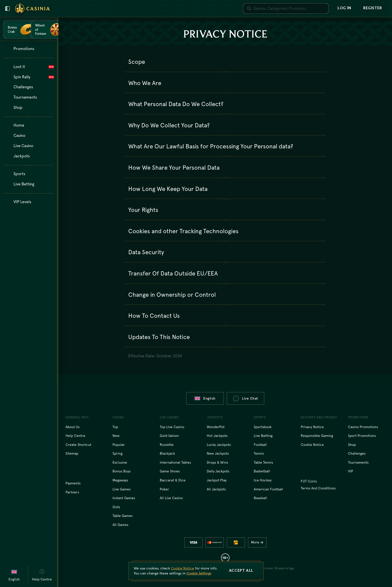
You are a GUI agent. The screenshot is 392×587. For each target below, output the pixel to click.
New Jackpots (218, 453)
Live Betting (263, 436)
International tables (175, 462)
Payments (73, 483)
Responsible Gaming (317, 436)
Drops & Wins (217, 462)
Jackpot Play (217, 480)
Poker (164, 489)
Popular (119, 445)
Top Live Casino (172, 427)
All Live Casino (171, 498)
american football (268, 489)
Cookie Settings (199, 573)
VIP (350, 471)
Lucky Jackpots (219, 445)
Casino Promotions (363, 427)
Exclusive (120, 462)
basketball (262, 471)
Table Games (122, 516)
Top (115, 427)
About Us (72, 427)
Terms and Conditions (318, 488)
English (205, 398)
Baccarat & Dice (173, 480)
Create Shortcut (78, 445)
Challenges (357, 453)
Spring (117, 453)
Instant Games (124, 498)
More (258, 542)
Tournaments (358, 462)
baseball (260, 498)
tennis (259, 453)
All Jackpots (216, 489)
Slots (116, 507)
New (116, 436)
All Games (120, 525)
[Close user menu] (7, 9)
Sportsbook (263, 427)
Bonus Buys (121, 471)
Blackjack (167, 453)
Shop (352, 445)
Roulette (167, 445)
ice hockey (263, 480)
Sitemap (72, 453)
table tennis (263, 462)
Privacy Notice (312, 427)
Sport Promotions (362, 436)
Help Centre (75, 436)
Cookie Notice (312, 445)
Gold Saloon (169, 436)
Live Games (121, 489)
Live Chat (245, 398)
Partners (72, 492)
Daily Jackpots (218, 471)
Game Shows (170, 471)
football (260, 445)
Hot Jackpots (217, 436)
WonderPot (216, 427)
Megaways (120, 480)
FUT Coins (309, 481)
